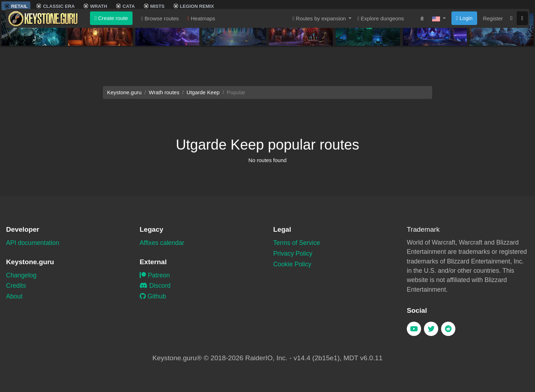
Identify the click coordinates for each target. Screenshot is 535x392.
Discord (155, 286)
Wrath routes (164, 92)
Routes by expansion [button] (320, 60)
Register (493, 60)
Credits (16, 286)
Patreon (155, 275)
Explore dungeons (381, 60)
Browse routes (160, 60)
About (14, 296)
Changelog (21, 275)
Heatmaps (201, 60)
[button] (439, 60)
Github (153, 296)
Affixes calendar (162, 243)
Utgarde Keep (203, 92)
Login (464, 60)
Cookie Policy (292, 264)
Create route (111, 60)
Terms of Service (297, 243)
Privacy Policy (293, 253)
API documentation (33, 243)
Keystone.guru (124, 92)
